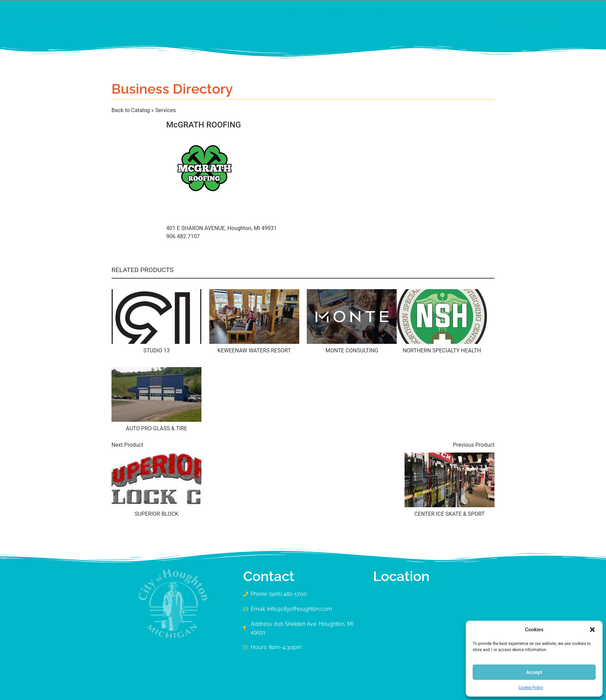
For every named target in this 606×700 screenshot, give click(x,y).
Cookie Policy (531, 688)
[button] (592, 630)
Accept (534, 672)
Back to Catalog (131, 110)
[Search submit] (484, 22)
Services (166, 110)
